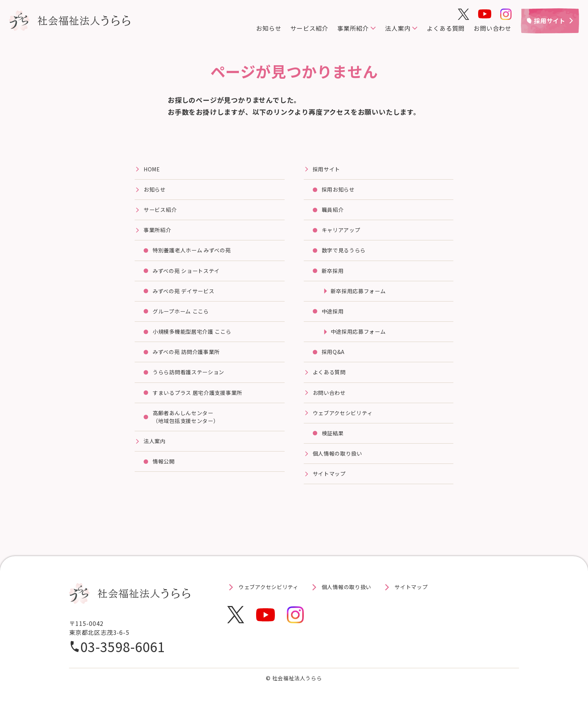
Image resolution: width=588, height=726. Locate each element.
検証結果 (334, 448)
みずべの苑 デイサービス (188, 298)
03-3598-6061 (123, 664)
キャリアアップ (344, 234)
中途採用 (334, 319)
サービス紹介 (309, 28)
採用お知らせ (341, 191)
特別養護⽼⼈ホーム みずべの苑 (197, 255)
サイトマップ (332, 490)
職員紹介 (334, 213)
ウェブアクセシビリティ (347, 426)
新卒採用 (334, 277)
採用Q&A (334, 362)
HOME (153, 170)
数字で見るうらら (347, 255)
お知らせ (269, 28)
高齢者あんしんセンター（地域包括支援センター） (190, 431)
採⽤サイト (328, 170)
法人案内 (398, 28)
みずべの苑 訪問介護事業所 (191, 362)
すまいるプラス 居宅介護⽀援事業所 (204, 405)
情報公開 (165, 478)
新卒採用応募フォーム (362, 298)
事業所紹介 (353, 28)
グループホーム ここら (185, 319)
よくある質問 (446, 28)
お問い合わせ (493, 28)
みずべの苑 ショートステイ (191, 277)
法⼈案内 (156, 457)
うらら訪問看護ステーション (193, 384)
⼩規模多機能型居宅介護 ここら (198, 341)
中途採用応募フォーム (362, 341)
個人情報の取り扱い (341, 469)
